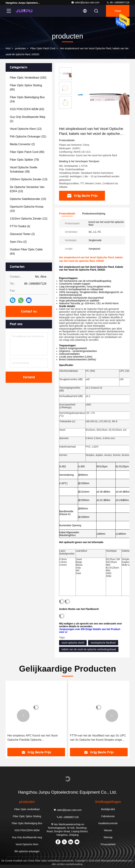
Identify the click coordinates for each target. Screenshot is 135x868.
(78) (24, 160)
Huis (8, 48)
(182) (28, 78)
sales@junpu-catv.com (85, 2)
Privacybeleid (108, 844)
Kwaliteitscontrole (108, 823)
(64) (26, 252)
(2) (28, 119)
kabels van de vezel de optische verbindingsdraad (89, 649)
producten (20, 48)
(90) (27, 152)
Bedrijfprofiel (108, 809)
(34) (27, 99)
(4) (20, 226)
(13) (26, 129)
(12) (29, 219)
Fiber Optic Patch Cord (43, 48)
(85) (26, 87)
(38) (24, 169)
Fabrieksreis (108, 816)
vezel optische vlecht (73, 643)
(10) (27, 189)
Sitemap (108, 837)
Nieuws (108, 830)
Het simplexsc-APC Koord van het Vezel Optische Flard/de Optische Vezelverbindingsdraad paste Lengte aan (33, 738)
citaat (118, 11)
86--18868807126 (118, 2)
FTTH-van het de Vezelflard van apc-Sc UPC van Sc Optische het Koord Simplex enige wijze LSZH (98, 738)
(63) (27, 109)
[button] (23, 716)
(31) (28, 137)
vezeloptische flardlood (103, 643)
